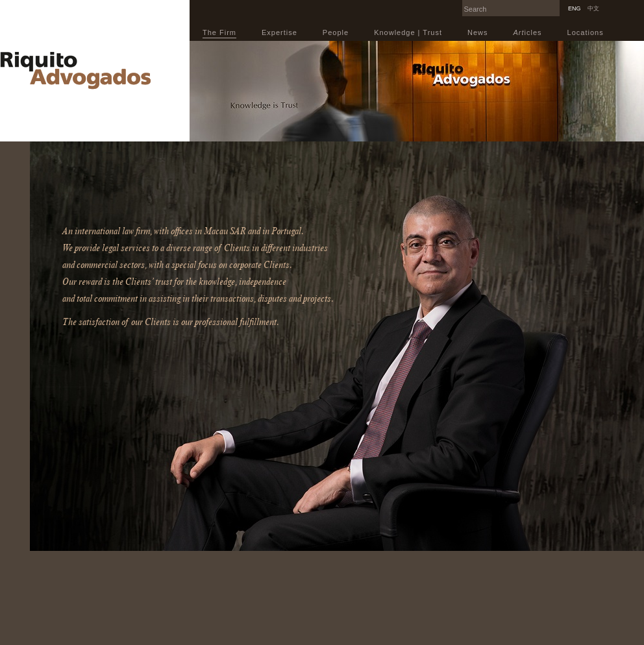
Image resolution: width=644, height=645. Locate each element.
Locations (586, 32)
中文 (593, 8)
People (336, 32)
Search (556, 4)
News (478, 32)
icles (528, 32)
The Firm (219, 32)
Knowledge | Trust (408, 32)
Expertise (279, 32)
